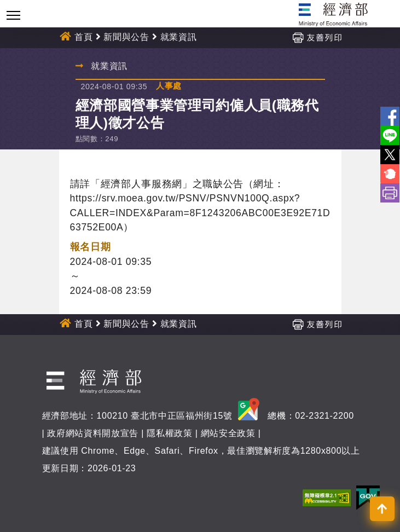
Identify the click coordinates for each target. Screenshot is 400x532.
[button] (382, 509)
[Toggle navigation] (13, 15)
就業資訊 (179, 37)
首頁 (83, 37)
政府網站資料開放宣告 (93, 433)
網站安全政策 (228, 433)
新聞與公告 (126, 37)
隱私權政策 (169, 433)
